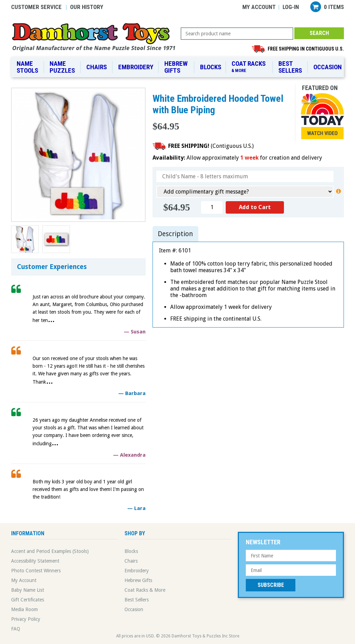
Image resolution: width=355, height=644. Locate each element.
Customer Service (36, 7)
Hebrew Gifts (176, 67)
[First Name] (291, 556)
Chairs (97, 67)
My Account (259, 7)
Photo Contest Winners (36, 571)
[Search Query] (237, 34)
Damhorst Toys (96, 37)
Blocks (211, 67)
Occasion (328, 67)
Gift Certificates (28, 600)
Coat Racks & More (145, 590)
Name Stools (27, 67)
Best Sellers (290, 67)
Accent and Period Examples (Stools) (50, 551)
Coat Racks (250, 67)
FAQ (16, 629)
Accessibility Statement (35, 561)
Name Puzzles (62, 67)
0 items (334, 7)
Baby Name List (28, 590)
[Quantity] (212, 207)
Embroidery (136, 67)
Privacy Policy (26, 619)
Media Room (24, 609)
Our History (87, 7)
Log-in (291, 7)
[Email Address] (291, 570)
